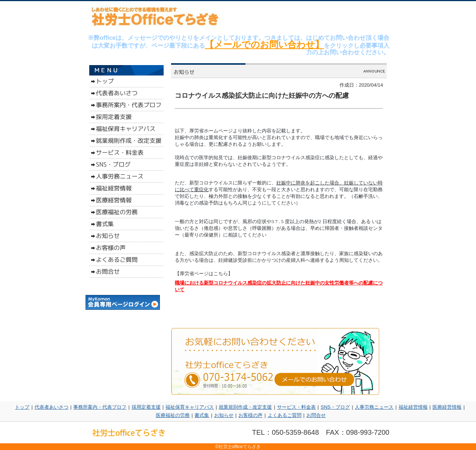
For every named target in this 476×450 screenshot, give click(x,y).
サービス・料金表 (296, 407)
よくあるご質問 (285, 415)
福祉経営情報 (413, 407)
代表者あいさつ (52, 407)
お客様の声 (250, 415)
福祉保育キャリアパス (190, 407)
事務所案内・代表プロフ (100, 407)
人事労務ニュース (374, 407)
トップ (22, 407)
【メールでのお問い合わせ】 (264, 44)
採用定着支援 (146, 407)
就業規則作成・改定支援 (245, 407)
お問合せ (316, 415)
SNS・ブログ (335, 407)
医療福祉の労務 (173, 415)
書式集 (202, 415)
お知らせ (224, 415)
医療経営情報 (447, 407)
